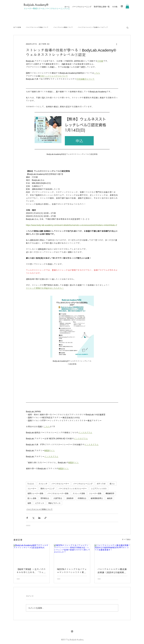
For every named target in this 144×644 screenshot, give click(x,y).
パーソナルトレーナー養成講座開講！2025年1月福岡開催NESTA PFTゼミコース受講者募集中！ (112, 571)
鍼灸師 (110, 498)
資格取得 (70, 498)
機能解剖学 (110, 493)
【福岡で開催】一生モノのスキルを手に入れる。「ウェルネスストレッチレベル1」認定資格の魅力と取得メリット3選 (31, 571)
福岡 (29, 503)
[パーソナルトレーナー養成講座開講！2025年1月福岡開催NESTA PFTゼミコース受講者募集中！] (113, 554)
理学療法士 (45, 498)
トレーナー (32, 488)
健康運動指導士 (97, 498)
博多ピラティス (54, 503)
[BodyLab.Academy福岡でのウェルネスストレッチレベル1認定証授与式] (32, 554)
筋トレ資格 (32, 498)
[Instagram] (122, 6)
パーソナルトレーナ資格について (37, 27)
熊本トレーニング (48, 488)
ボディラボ (101, 484)
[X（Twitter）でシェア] (33, 518)
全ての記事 (17, 27)
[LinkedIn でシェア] (39, 518)
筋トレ (112, 484)
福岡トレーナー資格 (35, 493)
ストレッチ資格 (79, 493)
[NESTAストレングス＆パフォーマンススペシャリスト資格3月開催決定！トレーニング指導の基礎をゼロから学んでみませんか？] (72, 554)
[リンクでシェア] (45, 518)
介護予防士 (58, 498)
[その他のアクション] (117, 44)
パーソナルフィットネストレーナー (73, 488)
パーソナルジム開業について (63, 27)
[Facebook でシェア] (27, 518)
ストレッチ (43, 484)
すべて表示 (126, 540)
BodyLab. (31, 484)
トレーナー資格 (95, 493)
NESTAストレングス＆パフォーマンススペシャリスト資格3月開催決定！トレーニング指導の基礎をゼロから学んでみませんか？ (72, 571)
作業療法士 (82, 498)
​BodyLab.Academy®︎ (36, 5)
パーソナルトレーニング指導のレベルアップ (93, 27)
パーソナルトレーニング (83, 484)
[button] (127, 6)
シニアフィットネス (99, 488)
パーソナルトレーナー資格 (58, 493)
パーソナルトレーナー (60, 484)
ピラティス (40, 503)
